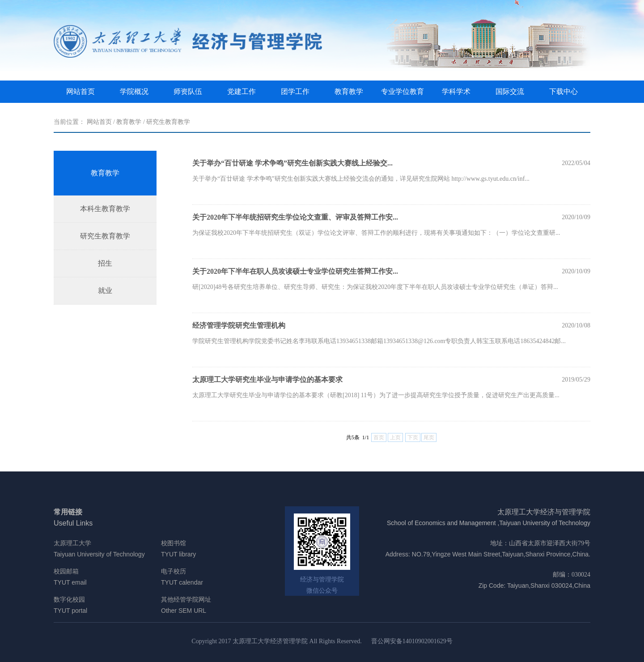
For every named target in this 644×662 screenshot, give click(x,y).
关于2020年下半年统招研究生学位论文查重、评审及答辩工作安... (295, 217)
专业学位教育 (402, 91)
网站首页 (80, 91)
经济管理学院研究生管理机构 (239, 325)
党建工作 (241, 91)
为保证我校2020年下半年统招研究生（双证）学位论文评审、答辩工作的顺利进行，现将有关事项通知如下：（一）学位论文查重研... (376, 233)
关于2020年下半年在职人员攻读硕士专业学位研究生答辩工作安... (295, 271)
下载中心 (563, 91)
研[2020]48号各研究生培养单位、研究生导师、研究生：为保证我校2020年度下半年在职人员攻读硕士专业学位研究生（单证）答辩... (375, 287)
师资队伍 (188, 91)
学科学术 (456, 91)
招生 (105, 263)
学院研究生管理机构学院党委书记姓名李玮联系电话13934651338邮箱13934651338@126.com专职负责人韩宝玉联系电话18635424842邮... (379, 341)
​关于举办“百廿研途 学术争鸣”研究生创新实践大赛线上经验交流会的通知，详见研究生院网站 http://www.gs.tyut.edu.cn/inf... (361, 179)
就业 (105, 291)
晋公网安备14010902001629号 (412, 641)
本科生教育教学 (105, 209)
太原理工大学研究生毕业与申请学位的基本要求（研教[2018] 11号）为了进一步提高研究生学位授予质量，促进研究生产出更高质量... (376, 395)
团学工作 (295, 91)
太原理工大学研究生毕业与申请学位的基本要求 (267, 380)
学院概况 (134, 91)
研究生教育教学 (168, 122)
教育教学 (349, 91)
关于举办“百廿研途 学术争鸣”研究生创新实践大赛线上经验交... (292, 163)
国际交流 (510, 91)
